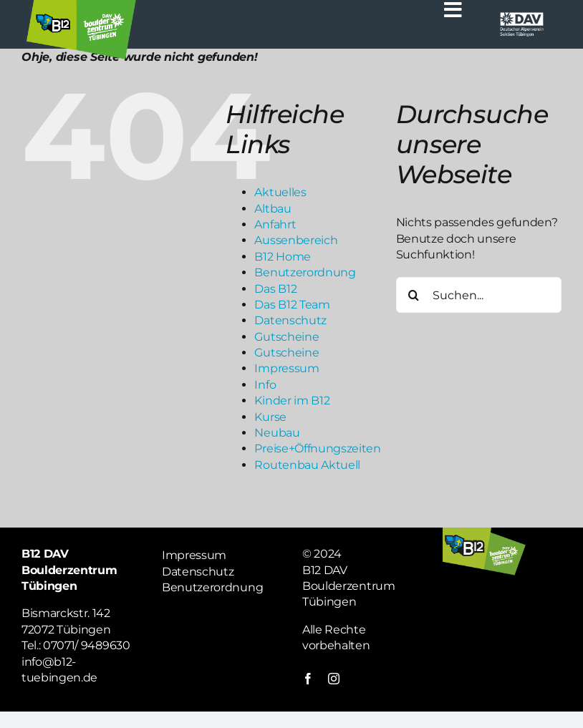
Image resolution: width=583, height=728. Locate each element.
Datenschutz (290, 320)
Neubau (277, 433)
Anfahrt (275, 224)
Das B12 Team (292, 305)
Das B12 (275, 289)
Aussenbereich (296, 240)
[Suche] (414, 295)
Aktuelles (280, 192)
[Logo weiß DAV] (521, 16)
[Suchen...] (479, 295)
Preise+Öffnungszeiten (317, 448)
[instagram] (334, 679)
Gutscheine (286, 337)
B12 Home (282, 257)
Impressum (286, 368)
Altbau (273, 209)
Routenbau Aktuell (307, 465)
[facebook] (308, 679)
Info (265, 385)
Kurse (270, 417)
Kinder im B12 (292, 401)
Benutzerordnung (305, 272)
